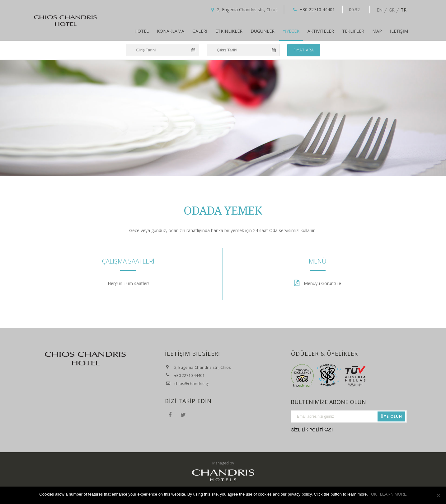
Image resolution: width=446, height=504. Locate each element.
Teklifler (353, 31)
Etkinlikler (229, 31)
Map (377, 31)
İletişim (399, 31)
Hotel (142, 31)
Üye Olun (391, 416)
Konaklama (171, 31)
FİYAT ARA (304, 50)
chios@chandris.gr (192, 383)
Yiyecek (291, 31)
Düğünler (263, 31)
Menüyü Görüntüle (322, 283)
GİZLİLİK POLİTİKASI (312, 430)
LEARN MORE (393, 494)
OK (374, 494)
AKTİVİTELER (321, 31)
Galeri (200, 31)
